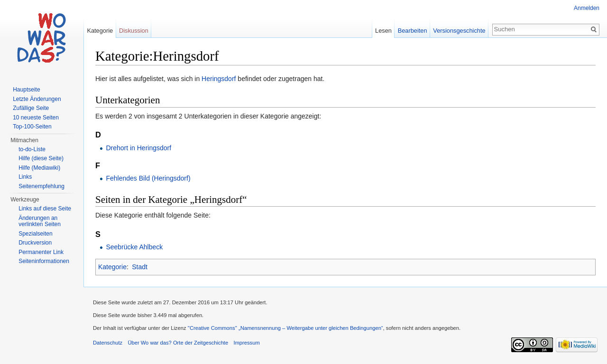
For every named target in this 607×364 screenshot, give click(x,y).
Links (25, 177)
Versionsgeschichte (459, 31)
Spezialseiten (35, 234)
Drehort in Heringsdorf (138, 148)
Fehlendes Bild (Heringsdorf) (148, 178)
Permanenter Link (41, 252)
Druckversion (35, 243)
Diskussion (134, 31)
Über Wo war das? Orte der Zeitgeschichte (178, 343)
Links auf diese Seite (45, 209)
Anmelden (587, 8)
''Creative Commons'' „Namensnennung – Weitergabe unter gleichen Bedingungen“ (285, 328)
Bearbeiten (413, 31)
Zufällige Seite (31, 108)
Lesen (383, 31)
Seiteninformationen (44, 261)
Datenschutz (108, 343)
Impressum (246, 343)
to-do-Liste (32, 149)
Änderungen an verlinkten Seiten (40, 221)
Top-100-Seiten (32, 127)
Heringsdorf (219, 79)
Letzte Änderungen (37, 99)
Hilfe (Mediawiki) (39, 168)
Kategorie (112, 267)
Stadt (140, 267)
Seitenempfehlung (41, 186)
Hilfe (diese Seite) (41, 158)
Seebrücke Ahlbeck (134, 247)
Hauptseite (26, 90)
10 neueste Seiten (36, 118)
